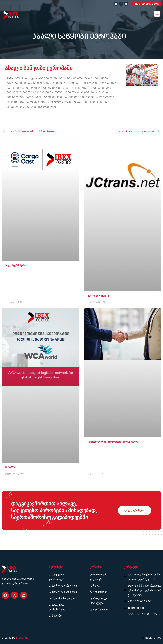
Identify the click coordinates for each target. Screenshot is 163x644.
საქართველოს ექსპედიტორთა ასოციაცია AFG (113, 442)
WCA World (12, 467)
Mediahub (22, 638)
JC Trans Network (98, 296)
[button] (157, 14)
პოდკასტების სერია (16, 265)
